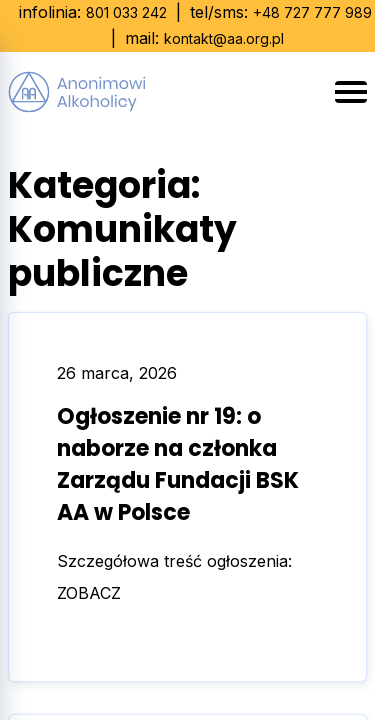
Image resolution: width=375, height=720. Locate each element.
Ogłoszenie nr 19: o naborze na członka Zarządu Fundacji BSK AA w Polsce (178, 464)
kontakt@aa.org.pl (224, 38)
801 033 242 (126, 12)
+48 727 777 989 (312, 12)
